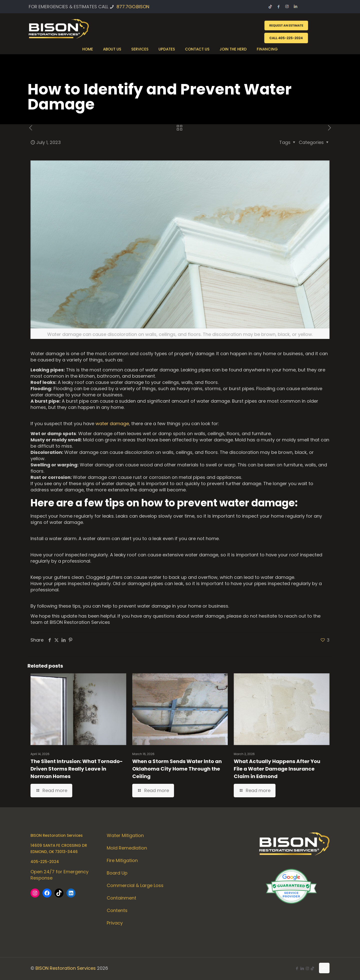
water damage (112, 424)
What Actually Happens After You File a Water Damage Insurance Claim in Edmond (277, 769)
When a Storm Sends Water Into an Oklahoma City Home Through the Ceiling (177, 769)
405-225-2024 (45, 862)
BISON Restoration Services (66, 968)
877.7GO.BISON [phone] (133, 7)
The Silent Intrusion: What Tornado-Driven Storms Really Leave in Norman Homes (77, 769)
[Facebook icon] (297, 968)
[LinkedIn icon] (302, 968)
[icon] (312, 968)
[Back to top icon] (324, 968)
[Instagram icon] (307, 968)
